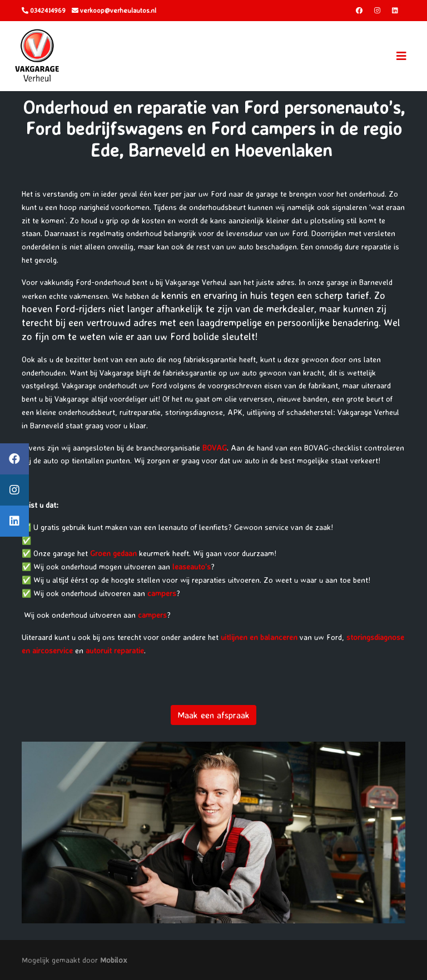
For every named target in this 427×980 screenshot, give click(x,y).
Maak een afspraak (213, 715)
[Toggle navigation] (401, 56)
